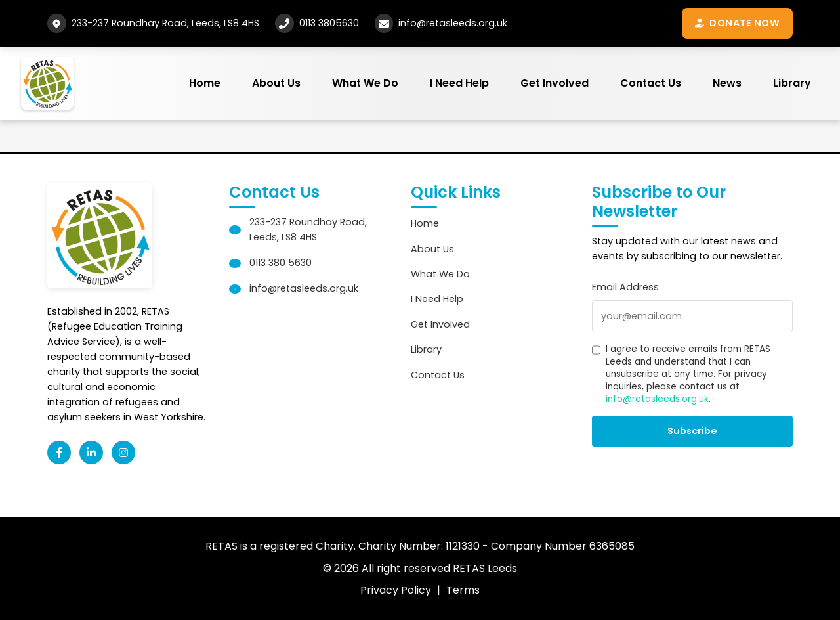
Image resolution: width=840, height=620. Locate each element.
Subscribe (692, 431)
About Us (276, 83)
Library (792, 83)
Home (205, 83)
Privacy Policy (396, 590)
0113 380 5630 (281, 263)
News (727, 83)
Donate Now (737, 23)
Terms (463, 590)
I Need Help (459, 83)
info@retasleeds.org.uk (453, 23)
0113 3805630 (329, 23)
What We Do (365, 83)
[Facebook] (59, 453)
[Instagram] (123, 453)
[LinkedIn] (91, 453)
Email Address (625, 287)
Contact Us (651, 83)
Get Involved (555, 83)
